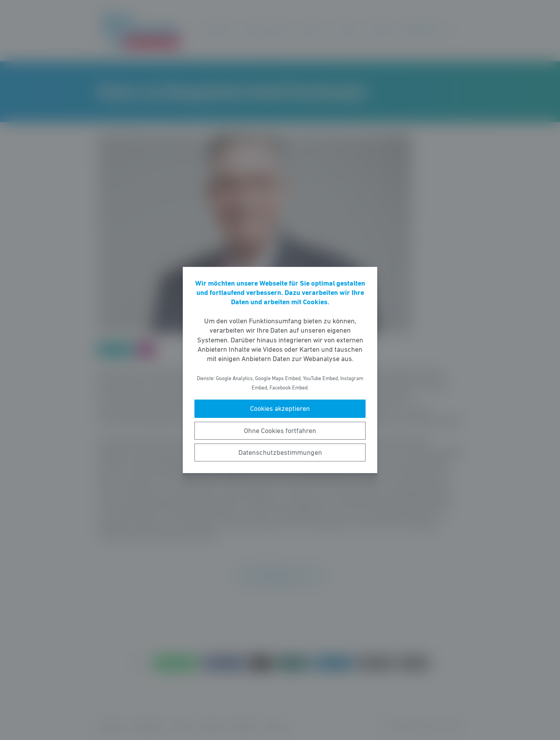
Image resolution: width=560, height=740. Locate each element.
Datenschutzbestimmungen (280, 452)
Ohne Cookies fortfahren (280, 431)
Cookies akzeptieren (280, 409)
